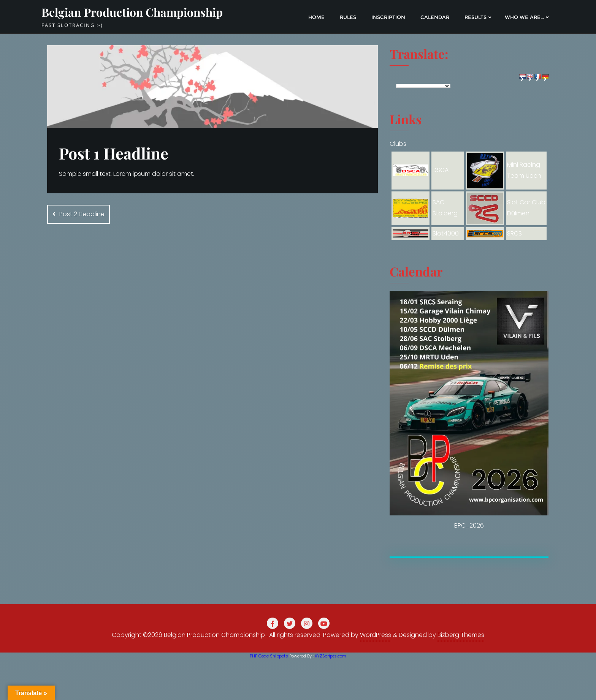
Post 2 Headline (82, 214)
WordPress (376, 635)
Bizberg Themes (461, 635)
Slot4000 (446, 233)
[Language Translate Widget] (423, 86)
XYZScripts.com (330, 656)
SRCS (514, 233)
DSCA (441, 170)
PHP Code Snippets (269, 656)
